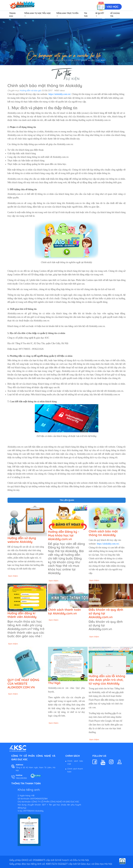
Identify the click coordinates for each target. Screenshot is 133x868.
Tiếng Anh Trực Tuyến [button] (67, 13)
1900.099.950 (21, 778)
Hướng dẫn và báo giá (30, 90)
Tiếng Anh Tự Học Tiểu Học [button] (37, 13)
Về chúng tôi (115, 15)
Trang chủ (12, 15)
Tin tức (86, 15)
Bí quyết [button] (100, 13)
